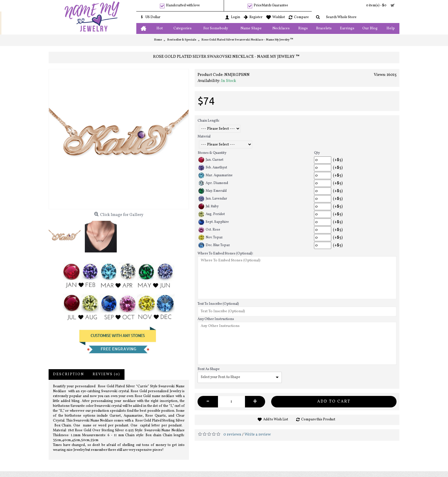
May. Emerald (212, 191)
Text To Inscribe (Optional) (218, 304)
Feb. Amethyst (213, 168)
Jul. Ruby (208, 206)
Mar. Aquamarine (216, 175)
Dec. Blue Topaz (214, 245)
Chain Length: (209, 121)
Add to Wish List (276, 419)
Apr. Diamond (213, 183)
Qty (317, 153)
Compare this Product (318, 419)
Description (68, 374)
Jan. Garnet (211, 160)
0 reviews (232, 435)
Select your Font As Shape (220, 377)
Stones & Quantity (212, 153)
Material (204, 137)
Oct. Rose (209, 230)
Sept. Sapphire (214, 222)
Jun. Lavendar (213, 199)
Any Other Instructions (216, 319)
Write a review (258, 435)
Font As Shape (209, 369)
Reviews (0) (106, 374)
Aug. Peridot (212, 214)
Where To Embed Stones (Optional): (225, 254)
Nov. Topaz (210, 237)
